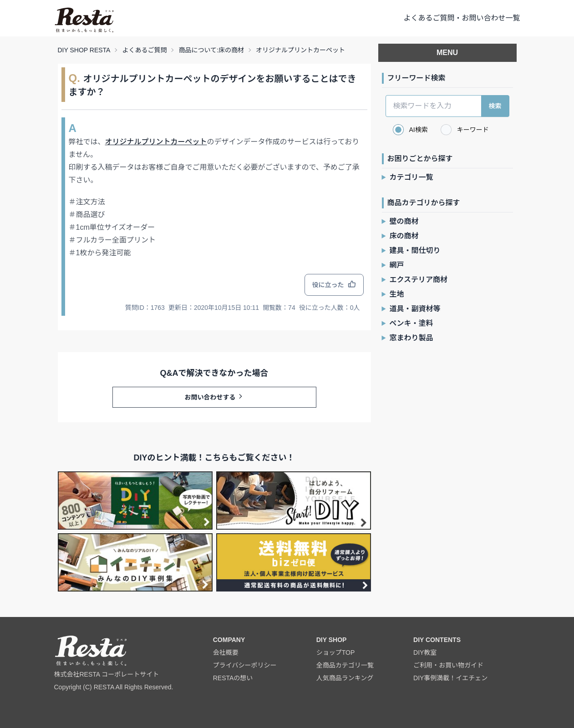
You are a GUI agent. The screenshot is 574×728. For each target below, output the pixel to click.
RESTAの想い (233, 678)
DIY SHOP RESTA (84, 50)
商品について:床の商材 (211, 50)
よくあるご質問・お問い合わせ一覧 (462, 18)
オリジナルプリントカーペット (300, 50)
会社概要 (226, 652)
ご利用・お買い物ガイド (448, 665)
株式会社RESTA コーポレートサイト (107, 674)
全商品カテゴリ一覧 (345, 665)
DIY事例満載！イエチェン (450, 678)
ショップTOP (336, 652)
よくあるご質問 (144, 50)
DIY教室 (425, 652)
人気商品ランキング (345, 678)
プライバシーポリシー (245, 665)
